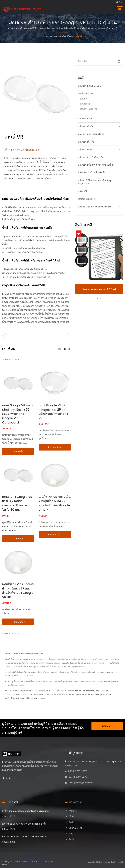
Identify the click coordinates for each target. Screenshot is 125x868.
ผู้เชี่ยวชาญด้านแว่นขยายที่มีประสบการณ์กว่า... (26, 811)
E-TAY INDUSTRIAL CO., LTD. (32, 861)
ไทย (121, 2)
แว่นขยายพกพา (86, 149)
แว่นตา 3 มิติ (25, 698)
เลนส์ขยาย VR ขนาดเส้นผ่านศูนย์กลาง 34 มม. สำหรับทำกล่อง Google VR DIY (55, 503)
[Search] (95, 62)
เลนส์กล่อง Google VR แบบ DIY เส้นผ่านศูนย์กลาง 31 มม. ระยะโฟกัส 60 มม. (17, 503)
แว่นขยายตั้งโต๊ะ (86, 142)
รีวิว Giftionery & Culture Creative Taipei (25, 837)
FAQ (71, 833)
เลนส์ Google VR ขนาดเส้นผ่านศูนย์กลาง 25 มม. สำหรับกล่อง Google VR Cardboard (18, 414)
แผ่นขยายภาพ (85, 118)
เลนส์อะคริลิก (60, 691)
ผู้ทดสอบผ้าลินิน (105, 694)
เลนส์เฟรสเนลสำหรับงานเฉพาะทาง (96, 207)
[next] (68, 336)
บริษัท (72, 816)
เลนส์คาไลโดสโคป (89, 109)
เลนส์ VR (79, 36)
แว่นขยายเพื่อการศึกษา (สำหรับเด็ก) (96, 165)
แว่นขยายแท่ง (26, 694)
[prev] (5, 336)
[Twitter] (7, 778)
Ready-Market (117, 862)
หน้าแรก (73, 811)
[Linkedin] (10, 778)
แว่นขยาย (32, 691)
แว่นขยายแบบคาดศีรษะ (75, 694)
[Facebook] (3, 778)
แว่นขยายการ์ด (88, 691)
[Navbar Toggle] (120, 9)
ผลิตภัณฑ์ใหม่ (76, 828)
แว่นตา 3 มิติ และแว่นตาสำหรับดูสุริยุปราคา (94, 182)
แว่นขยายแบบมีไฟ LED (90, 86)
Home (45, 36)
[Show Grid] (65, 349)
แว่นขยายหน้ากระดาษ (74, 691)
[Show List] (69, 349)
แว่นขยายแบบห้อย (92, 694)
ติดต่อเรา (36, 698)
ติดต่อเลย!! (107, 725)
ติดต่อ (71, 839)
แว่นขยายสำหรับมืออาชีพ (91, 157)
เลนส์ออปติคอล (66, 36)
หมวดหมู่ (54, 36)
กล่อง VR (83, 191)
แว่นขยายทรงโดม (102, 691)
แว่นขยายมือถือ (86, 126)
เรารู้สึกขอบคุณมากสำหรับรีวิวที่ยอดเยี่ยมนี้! (24, 824)
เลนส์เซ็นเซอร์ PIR (87, 199)
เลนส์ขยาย (85, 104)
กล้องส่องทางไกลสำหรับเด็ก (92, 172)
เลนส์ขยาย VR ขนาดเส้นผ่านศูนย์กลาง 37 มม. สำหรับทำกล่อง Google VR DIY (18, 591)
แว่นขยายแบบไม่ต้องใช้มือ (91, 134)
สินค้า (72, 822)
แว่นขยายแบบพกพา (13, 694)
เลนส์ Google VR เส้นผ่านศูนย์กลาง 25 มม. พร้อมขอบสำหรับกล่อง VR (53, 412)
